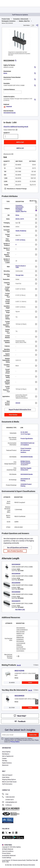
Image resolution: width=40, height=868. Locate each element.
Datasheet (8, 107)
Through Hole (19, 275)
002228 (18, 403)
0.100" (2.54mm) (20, 240)
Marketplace (6, 754)
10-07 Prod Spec (25, 434)
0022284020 (16, 564)
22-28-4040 (24, 432)
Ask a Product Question (15, 551)
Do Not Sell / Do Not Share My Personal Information (20, 865)
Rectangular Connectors (9, 21)
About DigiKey (6, 752)
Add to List (20, 148)
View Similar (13, 415)
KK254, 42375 (20, 219)
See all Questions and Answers (18, 548)
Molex (5, 73)
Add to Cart (20, 142)
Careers (4, 758)
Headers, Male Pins (24, 21)
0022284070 (16, 601)
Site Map (5, 761)
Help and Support (7, 775)
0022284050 (16, 583)
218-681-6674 (8, 800)
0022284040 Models (10, 113)
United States (7, 845)
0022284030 (16, 574)
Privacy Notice (15, 742)
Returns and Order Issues (9, 782)
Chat (5, 794)
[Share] (37, 25)
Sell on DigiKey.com (8, 756)
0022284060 (16, 592)
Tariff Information (7, 784)
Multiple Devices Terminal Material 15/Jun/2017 (25, 463)
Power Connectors (26, 448)
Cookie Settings (7, 858)
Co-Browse (7, 805)
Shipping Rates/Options (9, 780)
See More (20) (20, 610)
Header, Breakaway (21, 231)
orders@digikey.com (10, 802)
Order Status (6, 777)
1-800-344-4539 (8, 797)
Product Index (6, 19)
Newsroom (5, 765)
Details (30, 683)
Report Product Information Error (20, 410)
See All (19, 665)
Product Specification (27, 439)
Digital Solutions (7, 763)
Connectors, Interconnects (21, 19)
